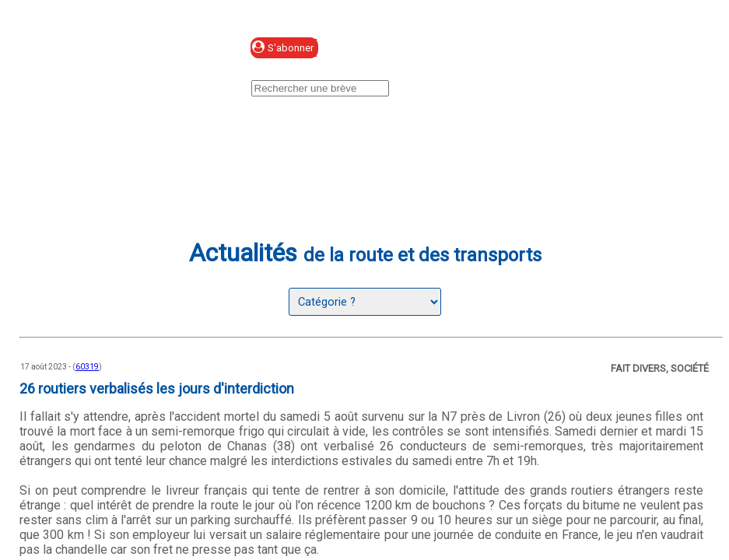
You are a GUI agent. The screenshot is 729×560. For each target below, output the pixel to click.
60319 (87, 367)
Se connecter (421, 49)
